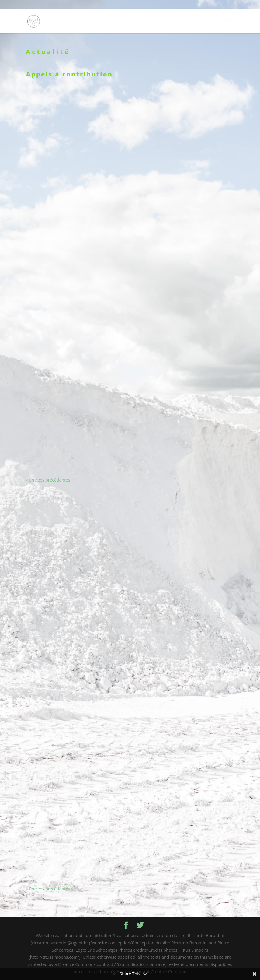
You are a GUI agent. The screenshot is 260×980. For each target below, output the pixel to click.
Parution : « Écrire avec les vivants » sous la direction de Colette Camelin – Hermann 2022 (75, 171)
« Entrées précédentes (48, 480)
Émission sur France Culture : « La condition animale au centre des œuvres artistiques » (75, 315)
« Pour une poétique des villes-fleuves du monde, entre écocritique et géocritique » (75, 796)
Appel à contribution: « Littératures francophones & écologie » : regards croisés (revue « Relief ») (75, 585)
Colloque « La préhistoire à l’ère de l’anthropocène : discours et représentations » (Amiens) (75, 443)
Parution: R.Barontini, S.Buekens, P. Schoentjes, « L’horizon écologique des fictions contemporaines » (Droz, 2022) (75, 222)
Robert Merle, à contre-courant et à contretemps (185, 833)
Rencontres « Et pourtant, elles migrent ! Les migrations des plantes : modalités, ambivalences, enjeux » (185, 295)
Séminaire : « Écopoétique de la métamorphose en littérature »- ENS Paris (75, 117)
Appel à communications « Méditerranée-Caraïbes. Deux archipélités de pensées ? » (75, 650)
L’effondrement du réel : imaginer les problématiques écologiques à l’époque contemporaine (75, 733)
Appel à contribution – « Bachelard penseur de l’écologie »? (185, 766)
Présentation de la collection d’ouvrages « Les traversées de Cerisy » (185, 117)
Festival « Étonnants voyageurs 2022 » (185, 225)
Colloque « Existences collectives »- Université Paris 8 (185, 176)
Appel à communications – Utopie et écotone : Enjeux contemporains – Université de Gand (75, 510)
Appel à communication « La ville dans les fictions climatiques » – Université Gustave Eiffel (185, 675)
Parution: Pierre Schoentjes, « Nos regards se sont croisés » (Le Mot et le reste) (185, 374)
